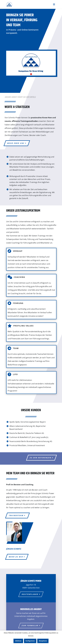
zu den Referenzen (41, 458)
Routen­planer (31, 594)
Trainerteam (17, 515)
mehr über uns (17, 143)
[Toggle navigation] (54, 4)
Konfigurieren (30, 641)
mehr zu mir (17, 557)
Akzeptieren (43, 641)
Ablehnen (18, 641)
